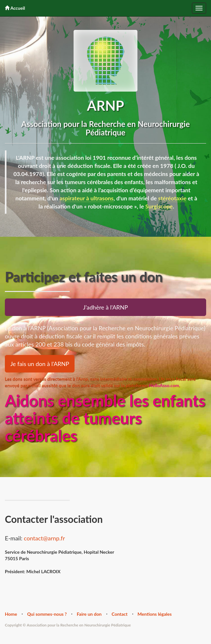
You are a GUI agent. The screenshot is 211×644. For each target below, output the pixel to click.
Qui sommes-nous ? (47, 614)
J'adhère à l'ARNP (105, 307)
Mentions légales (154, 614)
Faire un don (89, 614)
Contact (119, 614)
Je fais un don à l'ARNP (40, 364)
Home (11, 614)
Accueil (15, 8)
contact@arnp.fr (45, 538)
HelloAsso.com (164, 385)
